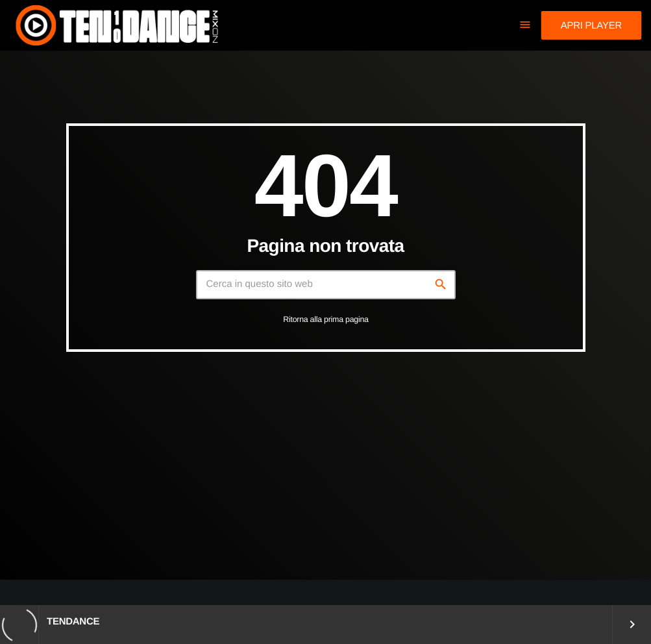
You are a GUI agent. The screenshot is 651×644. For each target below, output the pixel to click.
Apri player (591, 26)
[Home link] (117, 25)
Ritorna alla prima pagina (326, 319)
